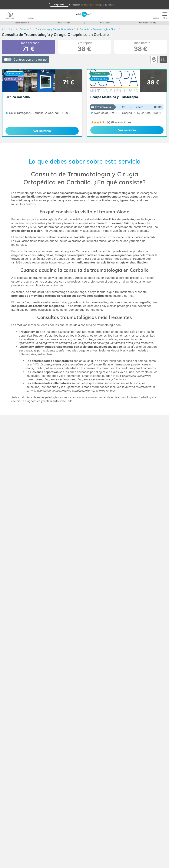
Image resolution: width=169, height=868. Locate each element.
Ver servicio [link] (42, 131)
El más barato (141, 47)
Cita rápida (84, 47)
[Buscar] (156, 14)
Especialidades (22, 23)
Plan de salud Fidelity (147, 23)
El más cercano (28, 47)
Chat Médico (105, 23)
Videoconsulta (64, 23)
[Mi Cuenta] (10, 14)
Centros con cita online (30, 59)
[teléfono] (31, 14)
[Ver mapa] (154, 59)
